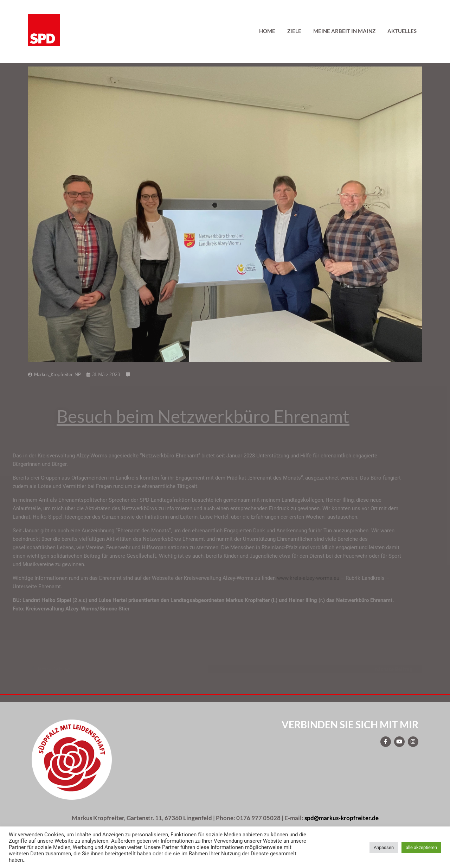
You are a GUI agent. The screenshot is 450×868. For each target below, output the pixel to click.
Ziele (294, 31)
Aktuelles (402, 31)
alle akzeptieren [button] (421, 847)
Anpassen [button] (384, 847)
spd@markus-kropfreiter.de (342, 818)
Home (267, 31)
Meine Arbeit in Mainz (344, 31)
